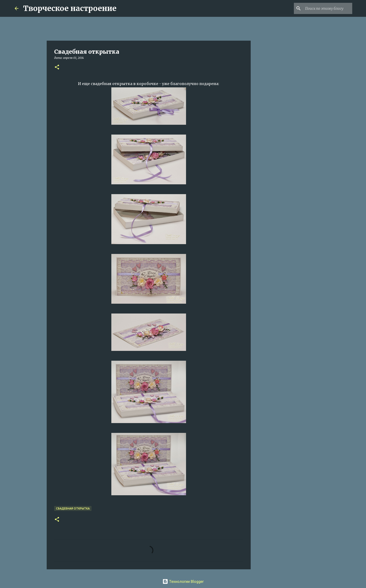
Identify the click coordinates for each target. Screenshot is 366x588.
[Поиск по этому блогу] (328, 8)
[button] (57, 67)
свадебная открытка (73, 508)
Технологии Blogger (183, 581)
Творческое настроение (70, 8)
